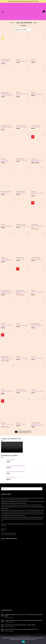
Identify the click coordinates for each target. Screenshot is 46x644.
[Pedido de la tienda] (23, 30)
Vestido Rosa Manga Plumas (22, 358)
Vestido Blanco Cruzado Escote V (38, 194)
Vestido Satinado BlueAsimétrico (5, 161)
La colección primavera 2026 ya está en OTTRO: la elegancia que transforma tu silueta (24, 615)
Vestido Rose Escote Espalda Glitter (23, 95)
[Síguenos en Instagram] (5, 534)
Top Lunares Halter (20, 259)
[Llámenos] (12, 534)
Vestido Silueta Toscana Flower (38, 391)
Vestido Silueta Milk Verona (22, 61)
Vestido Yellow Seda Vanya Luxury (7, 425)
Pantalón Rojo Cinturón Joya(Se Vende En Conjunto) (38, 425)
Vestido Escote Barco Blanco (38, 94)
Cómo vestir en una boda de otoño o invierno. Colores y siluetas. (20, 625)
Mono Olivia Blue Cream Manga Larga (6, 62)
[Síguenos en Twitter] (7, 534)
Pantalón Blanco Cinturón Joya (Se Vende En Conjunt (8, 293)
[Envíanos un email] (10, 534)
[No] (44, 641)
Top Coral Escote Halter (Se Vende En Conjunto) (7, 359)
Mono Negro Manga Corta (37, 259)
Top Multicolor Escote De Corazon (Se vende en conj (7, 95)
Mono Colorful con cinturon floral (7, 128)
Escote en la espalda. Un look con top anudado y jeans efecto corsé (21, 629)
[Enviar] (44, 489)
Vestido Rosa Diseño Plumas (38, 358)
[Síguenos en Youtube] (15, 534)
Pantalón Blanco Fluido (21, 193)
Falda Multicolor (35, 61)
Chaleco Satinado (5, 193)
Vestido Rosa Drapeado (6, 226)
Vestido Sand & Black (21, 424)
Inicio (12, 23)
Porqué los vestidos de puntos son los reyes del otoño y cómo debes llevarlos (23, 620)
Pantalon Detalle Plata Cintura (23, 226)
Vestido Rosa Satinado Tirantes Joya (38, 293)
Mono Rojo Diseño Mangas (22, 127)
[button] (3, 11)
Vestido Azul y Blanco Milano (22, 325)
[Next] (30, 432)
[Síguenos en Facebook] (2, 534)
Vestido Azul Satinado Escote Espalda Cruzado (38, 161)
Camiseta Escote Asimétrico (22, 160)
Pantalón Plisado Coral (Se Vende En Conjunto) (37, 326)
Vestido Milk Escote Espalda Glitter (7, 392)
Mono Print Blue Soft (36, 127)
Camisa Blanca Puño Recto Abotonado (22, 293)
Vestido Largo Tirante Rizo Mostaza (7, 326)
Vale (23, 642)
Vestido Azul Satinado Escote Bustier (38, 227)
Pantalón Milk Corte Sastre (22, 391)
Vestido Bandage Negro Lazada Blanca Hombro (6, 260)
